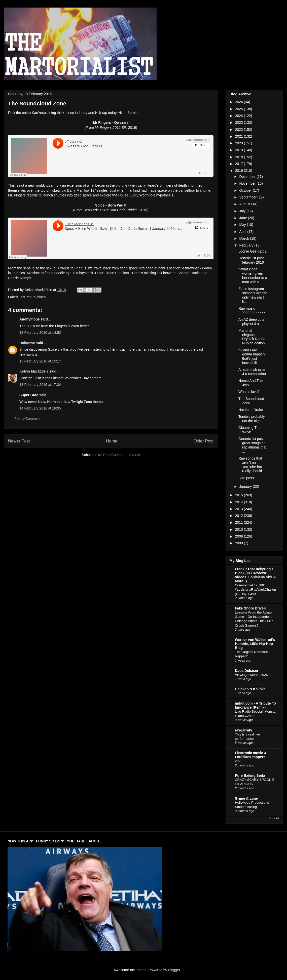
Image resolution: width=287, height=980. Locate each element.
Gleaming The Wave (249, 430)
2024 (240, 116)
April (243, 232)
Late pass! (247, 478)
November (248, 183)
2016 (240, 171)
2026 (240, 102)
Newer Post (19, 441)
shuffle (205, 190)
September (248, 197)
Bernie (132, 113)
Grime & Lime (246, 798)
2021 (240, 136)
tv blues (40, 297)
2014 (240, 502)
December (248, 177)
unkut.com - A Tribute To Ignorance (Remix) (255, 705)
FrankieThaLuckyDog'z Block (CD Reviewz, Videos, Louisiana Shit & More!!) (255, 575)
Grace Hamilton (117, 273)
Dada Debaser (247, 671)
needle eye (63, 273)
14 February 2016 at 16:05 (40, 408)
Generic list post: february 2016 (252, 260)
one (124, 185)
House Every (128, 195)
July (243, 211)
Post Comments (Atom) (121, 455)
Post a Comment (27, 419)
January (246, 486)
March (245, 238)
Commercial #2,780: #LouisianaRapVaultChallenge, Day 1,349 (255, 590)
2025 (240, 109)
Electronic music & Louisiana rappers (251, 755)
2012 (240, 516)
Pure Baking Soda (250, 775)
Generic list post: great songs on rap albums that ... (253, 445)
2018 (240, 157)
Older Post (204, 441)
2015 (240, 495)
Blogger (174, 970)
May (243, 225)
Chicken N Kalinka (250, 689)
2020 (240, 143)
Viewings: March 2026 (251, 675)
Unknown (27, 343)
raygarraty (244, 730)
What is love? (249, 392)
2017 (240, 164)
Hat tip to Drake (251, 410)
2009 (240, 536)
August (245, 204)
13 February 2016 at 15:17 (40, 361)
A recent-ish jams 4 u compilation (252, 372)
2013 (240, 509)
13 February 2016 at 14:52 (40, 333)
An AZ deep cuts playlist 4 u (251, 322)
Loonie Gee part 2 (253, 251)
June (243, 218)
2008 (240, 543)
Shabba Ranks (189, 273)
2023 (240, 122)
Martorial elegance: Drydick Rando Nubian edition (252, 337)
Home (112, 441)
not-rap (26, 297)
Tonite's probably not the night (252, 419)
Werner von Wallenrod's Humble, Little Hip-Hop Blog (255, 644)
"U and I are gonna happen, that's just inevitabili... (252, 356)
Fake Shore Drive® (251, 608)
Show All (274, 818)
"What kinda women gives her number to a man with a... (253, 275)
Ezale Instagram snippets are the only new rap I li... (253, 295)
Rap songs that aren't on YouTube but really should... (252, 465)
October (246, 190)
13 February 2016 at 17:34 (40, 385)
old (118, 185)
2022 (240, 130)
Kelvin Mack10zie (34, 371)
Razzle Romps (20, 278)
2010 (240, 529)
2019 (240, 150)
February (247, 245)
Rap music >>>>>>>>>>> (252, 311)
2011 (240, 522)
